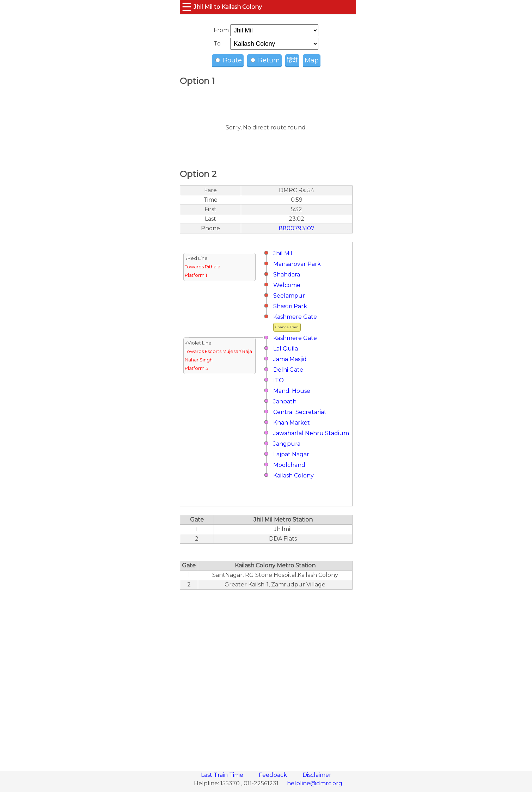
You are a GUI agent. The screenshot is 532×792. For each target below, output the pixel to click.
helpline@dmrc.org (315, 783)
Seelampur (289, 296)
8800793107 (297, 228)
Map (312, 60)
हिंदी (292, 60)
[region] (266, 676)
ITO (279, 380)
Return (265, 60)
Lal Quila (286, 349)
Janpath (285, 401)
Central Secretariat (300, 412)
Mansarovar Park (297, 264)
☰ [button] (187, 7)
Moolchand (289, 465)
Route (229, 60)
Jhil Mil (283, 253)
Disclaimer (317, 775)
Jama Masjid (290, 359)
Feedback (274, 775)
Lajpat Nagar (291, 454)
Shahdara (287, 275)
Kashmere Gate (295, 317)
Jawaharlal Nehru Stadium (311, 433)
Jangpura (287, 444)
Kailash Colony (293, 476)
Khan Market (292, 423)
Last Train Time (223, 775)
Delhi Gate (288, 370)
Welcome (287, 285)
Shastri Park (290, 306)
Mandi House (292, 391)
